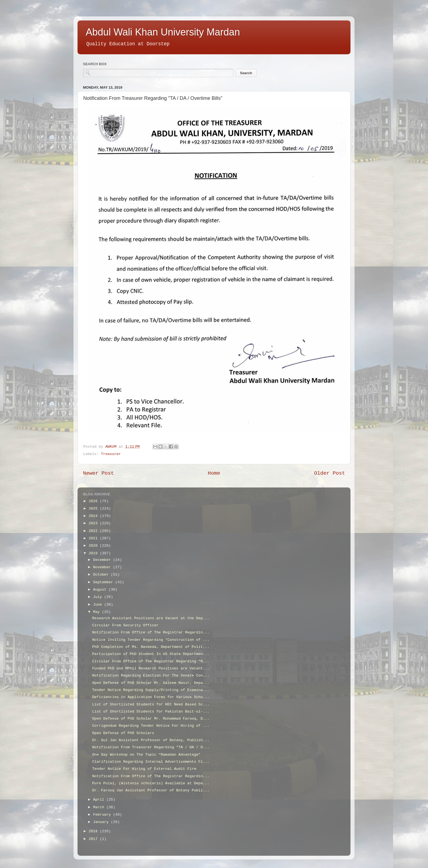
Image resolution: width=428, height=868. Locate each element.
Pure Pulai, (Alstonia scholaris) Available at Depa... (151, 783)
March (100, 807)
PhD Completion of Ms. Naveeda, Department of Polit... (151, 647)
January (102, 822)
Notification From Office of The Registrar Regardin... (151, 632)
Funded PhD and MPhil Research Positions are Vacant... (151, 668)
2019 (94, 553)
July (99, 597)
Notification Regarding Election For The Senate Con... (151, 676)
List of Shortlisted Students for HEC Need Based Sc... (151, 704)
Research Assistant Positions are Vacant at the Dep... (151, 618)
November (103, 567)
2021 (94, 538)
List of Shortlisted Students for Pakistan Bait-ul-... (151, 712)
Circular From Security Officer (125, 625)
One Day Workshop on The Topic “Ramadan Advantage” (146, 755)
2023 (94, 523)
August (101, 590)
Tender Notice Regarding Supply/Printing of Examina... (151, 690)
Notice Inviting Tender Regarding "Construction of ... (151, 640)
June (99, 605)
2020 (94, 546)
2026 (94, 501)
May (97, 612)
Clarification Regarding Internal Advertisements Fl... (151, 762)
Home (214, 473)
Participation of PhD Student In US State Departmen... (151, 654)
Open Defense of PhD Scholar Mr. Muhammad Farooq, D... (151, 719)
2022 (94, 531)
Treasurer (111, 454)
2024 (94, 516)
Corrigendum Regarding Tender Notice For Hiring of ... (151, 726)
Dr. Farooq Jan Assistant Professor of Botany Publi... (151, 790)
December (103, 560)
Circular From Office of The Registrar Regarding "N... (151, 661)
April (100, 800)
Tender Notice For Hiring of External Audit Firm (144, 769)
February (103, 815)
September (104, 582)
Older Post (330, 473)
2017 (94, 839)
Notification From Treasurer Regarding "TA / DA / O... (151, 747)
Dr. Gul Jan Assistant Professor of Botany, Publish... (151, 740)
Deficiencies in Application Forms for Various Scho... (151, 697)
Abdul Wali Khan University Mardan (163, 32)
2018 (94, 831)
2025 (94, 509)
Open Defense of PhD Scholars (123, 733)
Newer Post (98, 473)
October (102, 575)
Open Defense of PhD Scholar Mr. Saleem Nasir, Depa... (151, 683)
